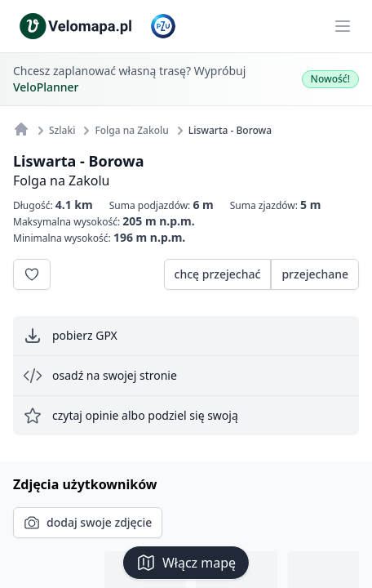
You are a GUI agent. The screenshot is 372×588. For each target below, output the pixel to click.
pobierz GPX (70, 336)
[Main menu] (343, 26)
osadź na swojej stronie (100, 376)
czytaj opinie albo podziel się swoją (131, 416)
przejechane (315, 274)
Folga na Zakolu (61, 180)
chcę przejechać (218, 274)
